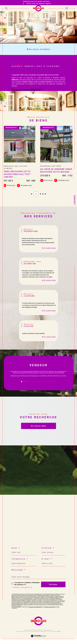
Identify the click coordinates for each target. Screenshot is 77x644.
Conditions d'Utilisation (49, 607)
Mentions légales (35, 632)
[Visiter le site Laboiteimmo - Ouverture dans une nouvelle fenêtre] (38, 638)
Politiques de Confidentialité (35, 607)
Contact (75, 200)
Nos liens (47, 632)
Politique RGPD (53, 632)
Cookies (59, 632)
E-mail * (47, 559)
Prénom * (48, 548)
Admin (42, 632)
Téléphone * (20, 559)
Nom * (16, 548)
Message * (19, 570)
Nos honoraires (20, 632)
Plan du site (27, 632)
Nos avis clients (38, 49)
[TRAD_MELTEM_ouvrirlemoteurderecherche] (6, 8)
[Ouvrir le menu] (67, 8)
